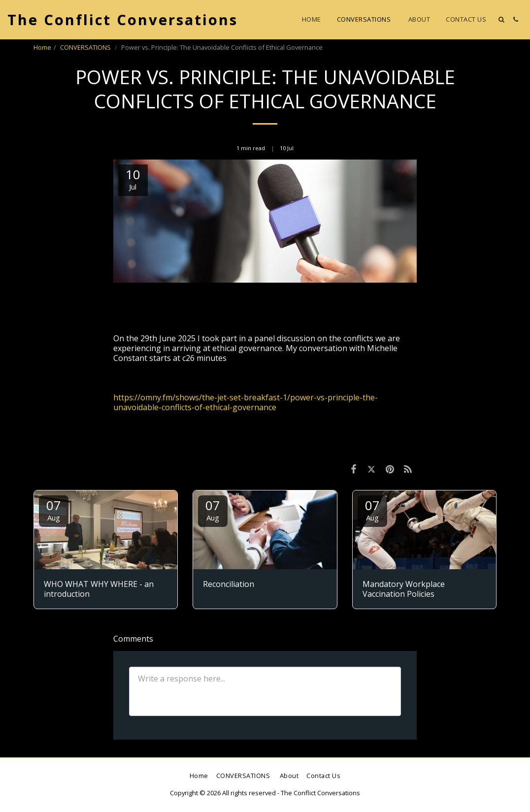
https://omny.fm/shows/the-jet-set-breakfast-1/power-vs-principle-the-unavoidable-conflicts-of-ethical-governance (246, 402)
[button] (501, 19)
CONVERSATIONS (86, 47)
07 (54, 509)
